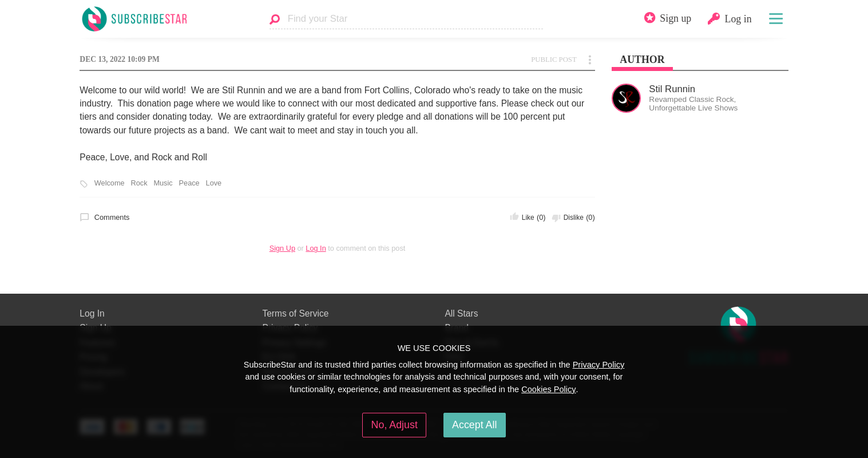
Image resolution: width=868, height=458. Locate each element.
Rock (139, 183)
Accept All (474, 425)
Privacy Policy (599, 365)
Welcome (110, 183)
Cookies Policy (548, 389)
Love (214, 183)
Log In (316, 248)
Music (163, 183)
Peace (189, 183)
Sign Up (282, 248)
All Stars (461, 313)
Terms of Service (295, 313)
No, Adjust (395, 425)
